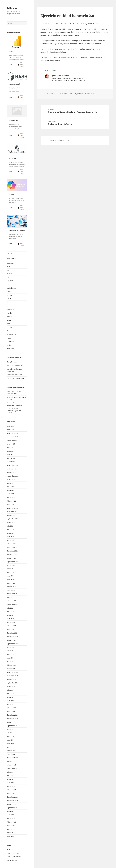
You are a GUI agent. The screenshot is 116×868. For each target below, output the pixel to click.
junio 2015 (10, 829)
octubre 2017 (11, 765)
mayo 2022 (11, 576)
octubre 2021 (11, 601)
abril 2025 (10, 455)
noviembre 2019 (12, 676)
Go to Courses (11, 254)
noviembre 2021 (12, 597)
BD (8, 270)
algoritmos (10, 263)
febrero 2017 (11, 790)
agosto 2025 (11, 444)
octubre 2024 (11, 472)
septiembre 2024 (13, 476)
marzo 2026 (11, 430)
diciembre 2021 (12, 594)
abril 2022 (10, 579)
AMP (8, 267)
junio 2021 (10, 612)
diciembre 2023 (12, 508)
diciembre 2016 (12, 797)
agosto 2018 (11, 729)
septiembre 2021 (13, 604)
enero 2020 (11, 669)
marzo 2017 (11, 786)
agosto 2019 (11, 686)
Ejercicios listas (12, 394)
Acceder (10, 850)
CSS (8, 284)
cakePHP (10, 281)
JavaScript (10, 309)
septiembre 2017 (13, 768)
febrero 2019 (11, 708)
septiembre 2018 (13, 726)
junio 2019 (10, 694)
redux (93, 94)
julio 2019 (10, 690)
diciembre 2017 (12, 758)
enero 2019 (11, 711)
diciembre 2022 (12, 551)
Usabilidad (10, 342)
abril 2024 (10, 494)
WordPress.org (12, 860)
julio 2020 (10, 651)
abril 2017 (10, 783)
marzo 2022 (11, 583)
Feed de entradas (13, 853)
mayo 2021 (11, 615)
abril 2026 (10, 426)
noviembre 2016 (12, 801)
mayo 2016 (11, 811)
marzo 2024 (11, 497)
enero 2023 (11, 547)
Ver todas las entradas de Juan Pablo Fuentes (68, 80)
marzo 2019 (11, 704)
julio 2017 (10, 772)
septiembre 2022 (13, 562)
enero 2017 (11, 793)
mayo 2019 (11, 697)
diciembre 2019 (12, 672)
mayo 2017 (11, 779)
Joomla (9, 313)
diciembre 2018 (12, 715)
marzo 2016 (11, 818)
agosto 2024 (11, 480)
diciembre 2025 (12, 433)
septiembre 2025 (13, 440)
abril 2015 (10, 836)
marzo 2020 (11, 661)
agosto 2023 (11, 522)
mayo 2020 (11, 658)
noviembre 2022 (12, 554)
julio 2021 (10, 608)
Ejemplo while (12, 362)
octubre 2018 (11, 722)
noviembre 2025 (12, 437)
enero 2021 (11, 629)
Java (8, 306)
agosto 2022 (11, 565)
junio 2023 (10, 530)
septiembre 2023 (13, 519)
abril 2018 (10, 744)
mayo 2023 (11, 533)
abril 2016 (10, 815)
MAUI (9, 320)
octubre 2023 (11, 515)
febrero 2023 (11, 544)
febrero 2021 (11, 626)
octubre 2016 (11, 804)
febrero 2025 (11, 458)
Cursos (9, 292)
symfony (10, 338)
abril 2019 (10, 701)
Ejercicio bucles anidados (16, 378)
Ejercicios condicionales (15, 365)
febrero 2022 (11, 587)
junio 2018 (10, 736)
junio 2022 (10, 572)
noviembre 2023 (12, 512)
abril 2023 (10, 537)
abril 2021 (10, 619)
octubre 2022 (11, 558)
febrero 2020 (11, 665)
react (88, 94)
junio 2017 (10, 776)
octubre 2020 (11, 640)
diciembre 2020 (12, 633)
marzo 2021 (11, 622)
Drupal (9, 295)
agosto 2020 (11, 647)
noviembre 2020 (12, 637)
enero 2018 (11, 754)
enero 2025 (11, 462)
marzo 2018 (11, 747)
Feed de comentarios (14, 857)
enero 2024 (11, 505)
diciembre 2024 (12, 465)
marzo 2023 (11, 540)
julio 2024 (10, 483)
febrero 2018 (11, 751)
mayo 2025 (11, 451)
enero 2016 (11, 826)
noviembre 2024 (12, 469)
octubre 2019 (11, 679)
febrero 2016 (11, 822)
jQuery (9, 317)
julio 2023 (10, 526)
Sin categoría (11, 334)
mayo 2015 (11, 833)
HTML (9, 299)
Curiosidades (11, 288)
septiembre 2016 (13, 808)
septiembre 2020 (13, 644)
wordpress (11, 349)
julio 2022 (10, 569)
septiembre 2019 (13, 683)
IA (8, 302)
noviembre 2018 (12, 719)
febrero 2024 (11, 501)
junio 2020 (10, 654)
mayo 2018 (11, 740)
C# (8, 277)
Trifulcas (12, 8)
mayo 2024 (11, 490)
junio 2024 (10, 487)
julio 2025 (10, 448)
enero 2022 (11, 590)
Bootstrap (10, 274)
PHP (8, 324)
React (9, 331)
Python (9, 327)
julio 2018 (10, 733)
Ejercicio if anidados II (15, 375)
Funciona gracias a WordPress (58, 140)
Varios (9, 345)
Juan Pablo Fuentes (67, 94)
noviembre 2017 (12, 761)
